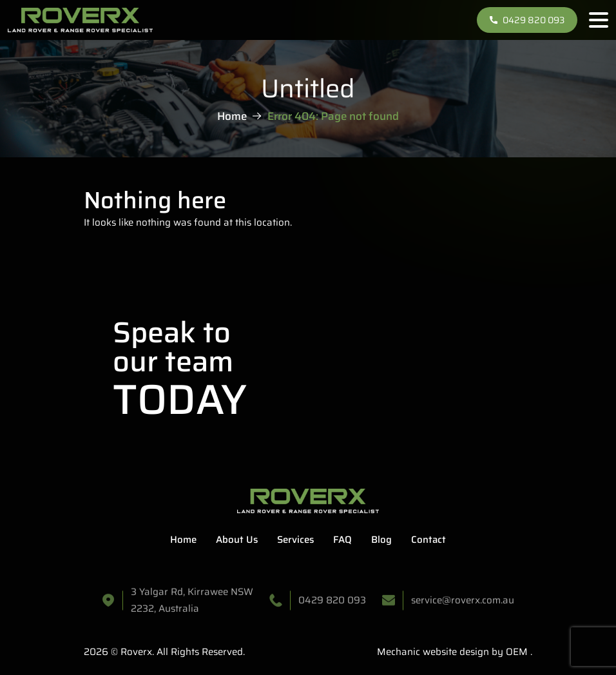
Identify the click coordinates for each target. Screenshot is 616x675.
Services (295, 540)
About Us (237, 540)
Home (232, 115)
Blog (381, 540)
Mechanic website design (433, 652)
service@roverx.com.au (463, 603)
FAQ (342, 540)
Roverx (136, 652)
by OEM (508, 652)
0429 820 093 (527, 20)
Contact (428, 540)
